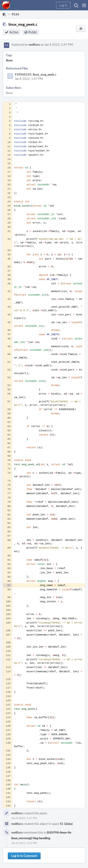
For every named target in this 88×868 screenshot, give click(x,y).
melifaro (34, 45)
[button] (84, 5)
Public (33, 32)
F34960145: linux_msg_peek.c (36, 74)
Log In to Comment (24, 856)
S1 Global (66, 824)
